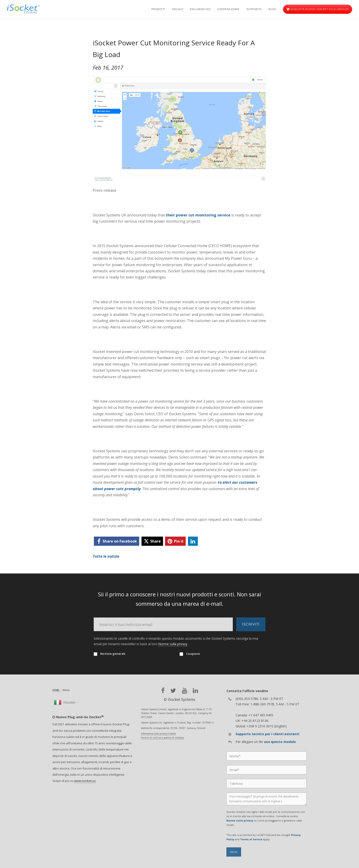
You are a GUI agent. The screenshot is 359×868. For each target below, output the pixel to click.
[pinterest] (175, 541)
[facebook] (117, 541)
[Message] (267, 799)
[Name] (267, 756)
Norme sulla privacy (173, 644)
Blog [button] (272, 9)
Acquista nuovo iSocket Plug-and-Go (318, 9)
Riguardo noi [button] (200, 9)
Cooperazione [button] (228, 9)
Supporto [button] (254, 9)
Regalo (178, 9)
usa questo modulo (280, 742)
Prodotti (158, 9)
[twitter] (152, 541)
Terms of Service (251, 839)
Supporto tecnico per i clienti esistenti (267, 734)
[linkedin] (193, 541)
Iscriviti (251, 624)
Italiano (65, 703)
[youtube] (184, 691)
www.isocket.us (85, 781)
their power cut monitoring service (198, 215)
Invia (234, 852)
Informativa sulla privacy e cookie (158, 734)
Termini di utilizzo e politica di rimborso (162, 738)
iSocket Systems (182, 699)
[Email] (163, 624)
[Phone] (267, 783)
